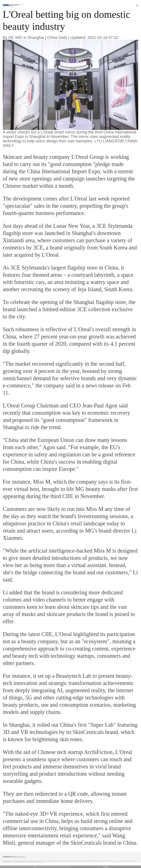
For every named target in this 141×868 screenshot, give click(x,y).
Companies (10, 7)
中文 (35, 867)
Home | (5, 7)
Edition (21, 4)
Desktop (106, 867)
